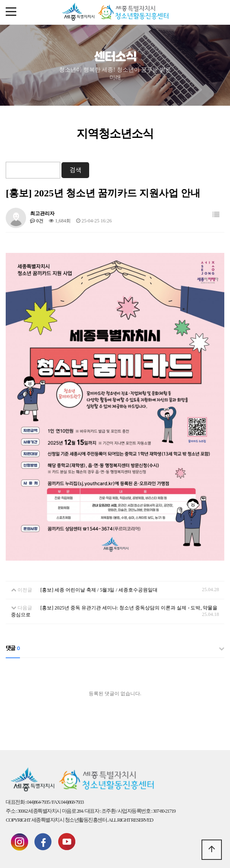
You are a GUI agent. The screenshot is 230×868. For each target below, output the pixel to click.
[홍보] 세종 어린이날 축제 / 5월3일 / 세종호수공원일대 (99, 590)
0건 (37, 221)
